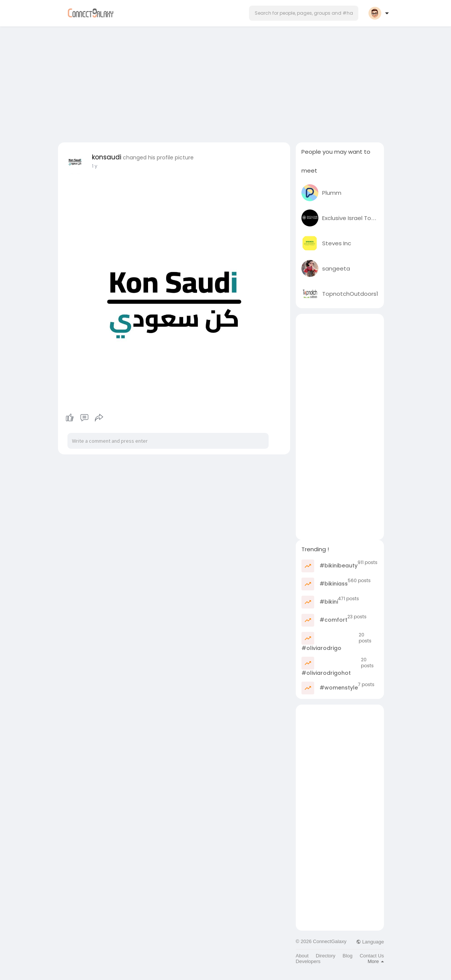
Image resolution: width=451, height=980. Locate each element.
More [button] (376, 961)
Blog (347, 956)
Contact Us (372, 956)
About (302, 956)
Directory (326, 956)
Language (370, 942)
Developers (308, 961)
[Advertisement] (226, 82)
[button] (304, 13)
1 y (95, 166)
